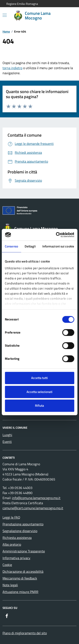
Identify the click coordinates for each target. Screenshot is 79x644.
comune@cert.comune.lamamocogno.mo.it (33, 508)
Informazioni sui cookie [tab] (58, 246)
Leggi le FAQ (11, 517)
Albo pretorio (12, 544)
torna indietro (12, 68)
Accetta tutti (39, 378)
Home (6, 31)
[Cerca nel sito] (68, 16)
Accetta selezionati (39, 392)
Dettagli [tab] (30, 246)
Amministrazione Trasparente (24, 551)
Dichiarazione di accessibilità (23, 571)
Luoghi (7, 435)
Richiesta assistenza (17, 538)
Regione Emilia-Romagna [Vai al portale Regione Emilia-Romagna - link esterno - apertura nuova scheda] (22, 4)
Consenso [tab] (11, 246)
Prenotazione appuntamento (23, 524)
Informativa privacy (16, 558)
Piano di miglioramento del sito (25, 633)
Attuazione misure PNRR (20, 592)
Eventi (7, 442)
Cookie (7, 565)
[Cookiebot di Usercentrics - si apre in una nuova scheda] (56, 235)
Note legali (10, 585)
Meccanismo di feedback (20, 578)
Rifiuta (39, 406)
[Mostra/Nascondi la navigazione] (5, 15)
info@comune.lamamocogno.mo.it (36, 498)
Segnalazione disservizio (20, 531)
